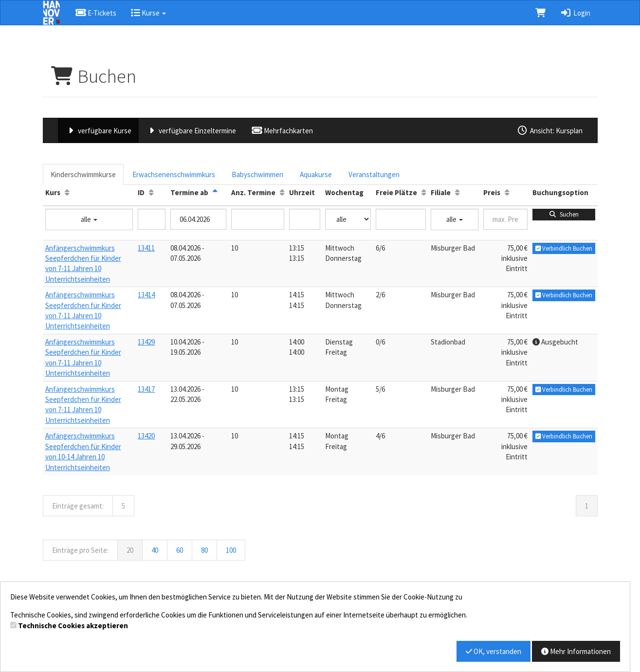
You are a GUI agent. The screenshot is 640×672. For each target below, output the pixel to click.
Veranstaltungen (374, 174)
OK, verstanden (494, 651)
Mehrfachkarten (282, 131)
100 (231, 550)
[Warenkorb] (540, 13)
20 (130, 550)
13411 (146, 248)
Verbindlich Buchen (564, 248)
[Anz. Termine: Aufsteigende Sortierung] (282, 192)
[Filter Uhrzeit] (305, 219)
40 (155, 550)
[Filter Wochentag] (348, 219)
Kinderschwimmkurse (83, 174)
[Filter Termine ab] (198, 219)
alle (89, 219)
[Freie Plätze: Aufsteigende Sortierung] (424, 192)
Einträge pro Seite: (80, 550)
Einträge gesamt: (78, 506)
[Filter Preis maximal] (505, 219)
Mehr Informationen (576, 651)
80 (204, 550)
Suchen (563, 214)
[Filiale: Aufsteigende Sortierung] (457, 192)
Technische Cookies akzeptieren (73, 626)
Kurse (148, 13)
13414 (146, 295)
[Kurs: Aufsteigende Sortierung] (67, 192)
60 (180, 550)
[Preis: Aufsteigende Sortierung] (507, 192)
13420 (146, 436)
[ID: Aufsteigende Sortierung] (151, 192)
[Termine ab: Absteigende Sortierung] (215, 192)
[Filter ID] (152, 219)
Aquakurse (316, 174)
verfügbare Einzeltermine (191, 131)
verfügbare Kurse (98, 131)
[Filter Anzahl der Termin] (258, 219)
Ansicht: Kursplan (549, 131)
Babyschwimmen (257, 174)
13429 (146, 342)
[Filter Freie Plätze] (401, 219)
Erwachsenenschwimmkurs (174, 174)
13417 (146, 389)
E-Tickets (96, 13)
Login (575, 13)
